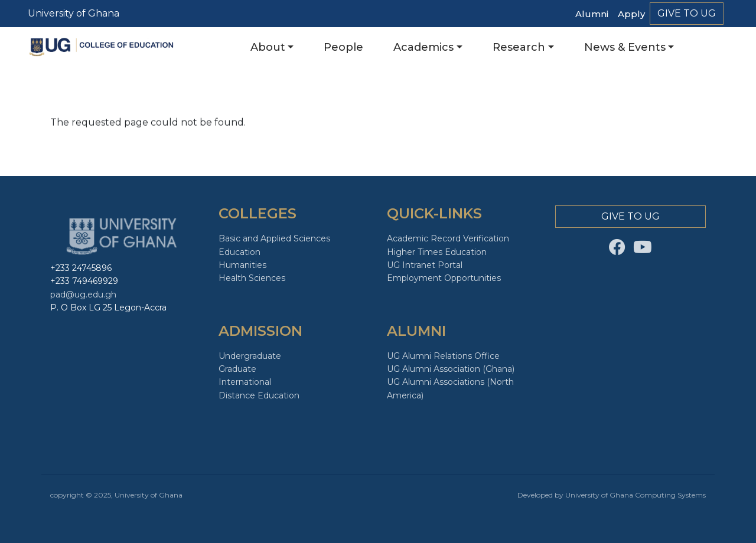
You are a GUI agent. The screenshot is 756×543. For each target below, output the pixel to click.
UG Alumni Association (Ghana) (451, 369)
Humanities (242, 265)
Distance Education (259, 395)
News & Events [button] (625, 47)
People (343, 47)
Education (239, 252)
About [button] (268, 47)
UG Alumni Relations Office (443, 356)
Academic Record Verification (448, 238)
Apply (631, 14)
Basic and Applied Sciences (274, 238)
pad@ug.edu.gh (83, 295)
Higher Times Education (437, 252)
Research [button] (519, 47)
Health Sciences (252, 278)
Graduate (237, 369)
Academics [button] (423, 47)
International (245, 382)
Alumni (592, 14)
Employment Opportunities (444, 278)
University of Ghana (74, 13)
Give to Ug (687, 13)
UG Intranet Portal (425, 265)
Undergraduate (250, 356)
